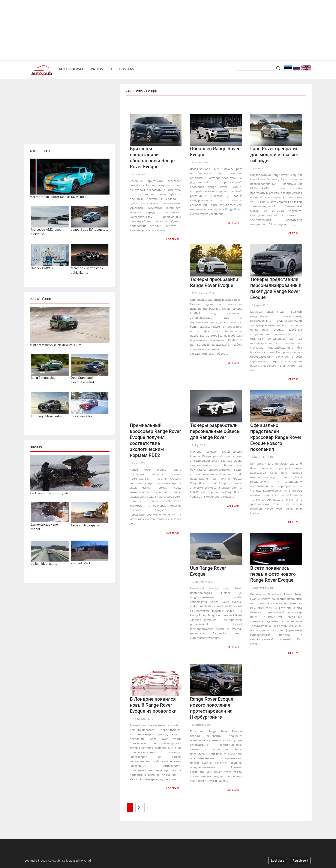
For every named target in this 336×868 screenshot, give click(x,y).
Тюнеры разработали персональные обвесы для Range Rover (215, 430)
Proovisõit (108, 68)
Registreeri (300, 858)
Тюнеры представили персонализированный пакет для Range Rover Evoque (276, 288)
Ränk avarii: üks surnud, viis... (50, 493)
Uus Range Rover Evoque (208, 570)
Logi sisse (278, 858)
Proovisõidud (40, 299)
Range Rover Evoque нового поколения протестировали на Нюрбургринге (212, 706)
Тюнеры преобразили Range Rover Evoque (214, 282)
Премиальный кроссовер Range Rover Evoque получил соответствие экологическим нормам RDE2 (155, 439)
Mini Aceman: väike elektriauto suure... (57, 345)
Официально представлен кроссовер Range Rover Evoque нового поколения (276, 436)
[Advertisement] (168, 30)
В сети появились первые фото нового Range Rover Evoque (273, 573)
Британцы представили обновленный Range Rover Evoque (152, 158)
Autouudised (74, 68)
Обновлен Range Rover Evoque (215, 152)
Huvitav (137, 68)
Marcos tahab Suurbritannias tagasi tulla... (59, 197)
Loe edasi (173, 239)
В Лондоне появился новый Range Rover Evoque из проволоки (153, 703)
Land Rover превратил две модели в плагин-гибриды (274, 155)
